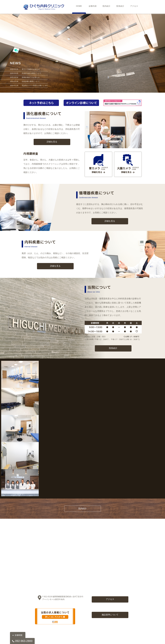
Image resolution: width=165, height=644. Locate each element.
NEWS (16, 62)
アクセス (134, 7)
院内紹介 (107, 7)
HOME (79, 7)
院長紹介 (120, 7)
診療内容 (93, 7)
